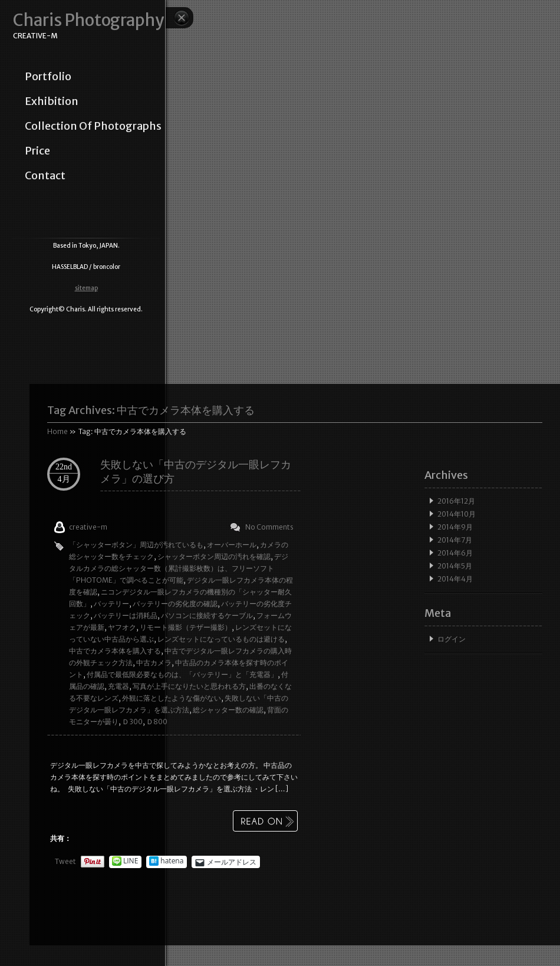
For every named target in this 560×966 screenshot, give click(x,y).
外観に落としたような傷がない (172, 698)
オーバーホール (232, 545)
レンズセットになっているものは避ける (221, 639)
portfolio (48, 77)
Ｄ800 (157, 722)
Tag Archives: (151, 410)
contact (45, 176)
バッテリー (111, 604)
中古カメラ (154, 663)
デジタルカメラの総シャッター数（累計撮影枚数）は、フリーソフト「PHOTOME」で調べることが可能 (179, 568)
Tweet (65, 861)
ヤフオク (122, 627)
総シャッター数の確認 (228, 710)
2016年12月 (456, 501)
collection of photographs (93, 126)
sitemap (86, 288)
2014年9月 (455, 527)
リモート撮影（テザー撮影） (186, 627)
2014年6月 (455, 553)
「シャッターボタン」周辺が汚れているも (136, 545)
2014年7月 (455, 540)
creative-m (88, 527)
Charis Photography (88, 20)
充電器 (118, 686)
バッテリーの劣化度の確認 (175, 604)
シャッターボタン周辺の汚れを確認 (214, 556)
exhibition (52, 101)
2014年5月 (455, 566)
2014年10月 (457, 514)
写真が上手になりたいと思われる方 (189, 686)
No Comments (269, 527)
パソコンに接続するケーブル (207, 615)
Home (57, 431)
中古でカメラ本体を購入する (115, 651)
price (37, 151)
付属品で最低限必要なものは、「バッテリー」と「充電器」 (182, 674)
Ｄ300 (132, 722)
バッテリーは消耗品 (126, 615)
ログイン (452, 639)
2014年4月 (455, 579)
